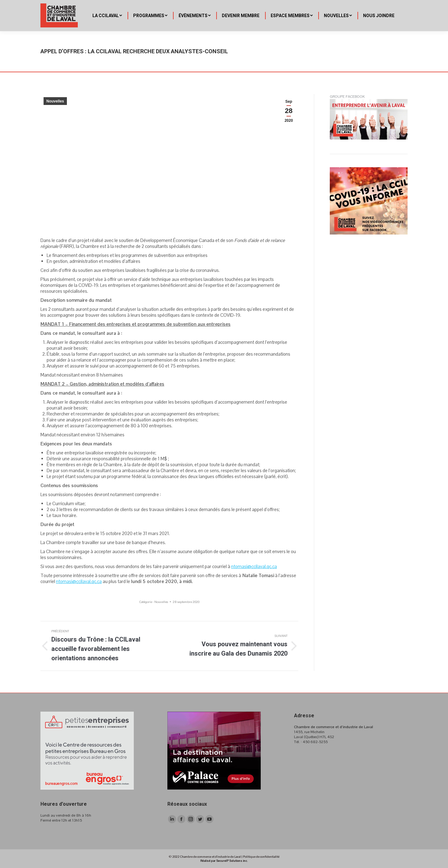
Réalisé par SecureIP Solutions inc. (224, 861)
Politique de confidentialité (261, 857)
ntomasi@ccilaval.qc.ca (254, 566)
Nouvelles (55, 101)
